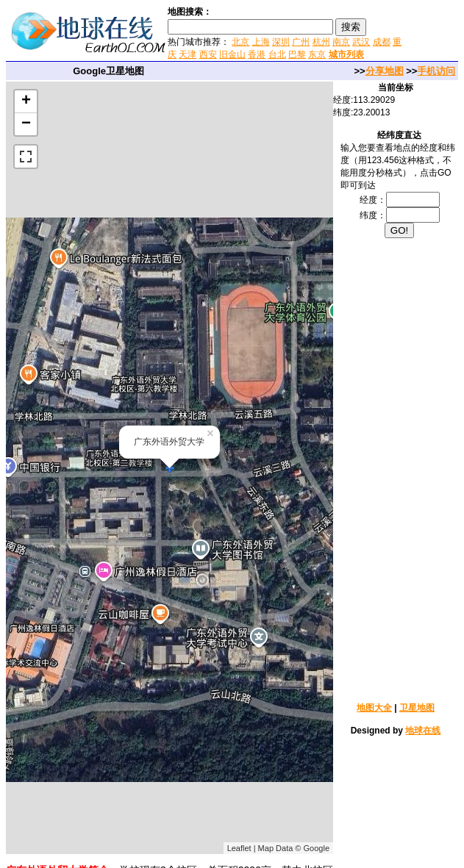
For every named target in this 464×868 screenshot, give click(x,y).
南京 (341, 42)
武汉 (361, 42)
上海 (261, 42)
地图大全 (374, 708)
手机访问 (436, 71)
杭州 (321, 42)
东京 (317, 54)
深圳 (281, 42)
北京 (240, 42)
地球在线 (423, 731)
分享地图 (385, 71)
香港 (257, 54)
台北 (277, 54)
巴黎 (297, 54)
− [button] (26, 124)
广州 (301, 42)
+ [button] (26, 101)
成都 (382, 42)
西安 (208, 54)
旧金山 (232, 54)
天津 (188, 54)
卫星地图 (417, 708)
